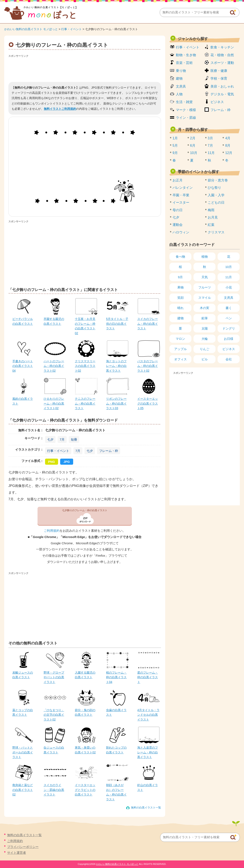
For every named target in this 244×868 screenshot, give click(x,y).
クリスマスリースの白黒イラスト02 (85, 366)
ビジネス (217, 102)
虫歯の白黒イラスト (116, 712)
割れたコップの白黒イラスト (116, 750)
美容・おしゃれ (222, 86)
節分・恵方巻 (218, 180)
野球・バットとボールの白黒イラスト (23, 752)
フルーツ (205, 287)
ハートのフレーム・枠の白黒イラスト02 (54, 366)
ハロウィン (181, 232)
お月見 (213, 217)
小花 (229, 287)
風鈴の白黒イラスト (23, 401)
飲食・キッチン (222, 47)
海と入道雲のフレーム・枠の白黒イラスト (148, 752)
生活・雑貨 (184, 102)
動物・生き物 (186, 55)
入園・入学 (216, 195)
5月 (175, 146)
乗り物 (181, 71)
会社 (229, 359)
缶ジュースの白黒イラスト (54, 750)
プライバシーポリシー (23, 847)
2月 (193, 138)
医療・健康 (219, 71)
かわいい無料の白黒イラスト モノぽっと (31, 29)
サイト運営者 (17, 853)
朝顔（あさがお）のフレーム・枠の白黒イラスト (116, 792)
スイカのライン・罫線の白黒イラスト (54, 790)
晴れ (180, 308)
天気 (205, 277)
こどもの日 (216, 202)
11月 (211, 153)
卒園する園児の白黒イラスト (54, 321)
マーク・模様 (186, 110)
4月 (228, 138)
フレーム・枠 (109, 451)
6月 (193, 146)
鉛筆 (205, 318)
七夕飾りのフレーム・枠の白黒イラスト (85, 510)
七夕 (50, 439)
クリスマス (216, 232)
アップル (180, 349)
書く (229, 308)
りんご (204, 349)
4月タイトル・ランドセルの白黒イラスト (148, 715)
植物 (205, 257)
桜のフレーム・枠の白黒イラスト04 (116, 677)
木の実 (204, 308)
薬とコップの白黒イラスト (23, 712)
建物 (179, 78)
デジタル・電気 (222, 94)
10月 (194, 153)
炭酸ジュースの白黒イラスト (23, 675)
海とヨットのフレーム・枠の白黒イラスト (116, 366)
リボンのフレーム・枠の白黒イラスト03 (116, 403)
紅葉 (211, 225)
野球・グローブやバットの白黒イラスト (54, 677)
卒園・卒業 (181, 195)
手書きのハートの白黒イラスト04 (23, 366)
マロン (180, 339)
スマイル (205, 298)
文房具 (181, 86)
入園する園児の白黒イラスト (85, 675)
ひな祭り (214, 188)
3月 (210, 138)
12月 (229, 153)
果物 (180, 287)
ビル (205, 359)
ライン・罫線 (186, 118)
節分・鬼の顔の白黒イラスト (85, 712)
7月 (62, 439)
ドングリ (229, 328)
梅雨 (211, 210)
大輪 (205, 339)
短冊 (74, 439)
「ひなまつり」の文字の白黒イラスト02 (54, 715)
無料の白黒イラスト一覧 (146, 808)
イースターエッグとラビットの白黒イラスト (85, 790)
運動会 (178, 225)
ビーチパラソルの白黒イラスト (23, 321)
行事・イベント (71, 29)
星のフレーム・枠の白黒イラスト (148, 677)
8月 (228, 146)
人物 (179, 94)
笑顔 (180, 298)
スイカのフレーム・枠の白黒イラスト (148, 324)
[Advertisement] (85, 68)
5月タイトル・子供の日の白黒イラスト (117, 324)
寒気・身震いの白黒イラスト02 (85, 750)
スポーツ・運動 (222, 63)
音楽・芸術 (184, 63)
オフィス (180, 359)
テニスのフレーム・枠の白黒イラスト (85, 403)
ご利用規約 (52, 531)
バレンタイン (183, 188)
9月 (175, 153)
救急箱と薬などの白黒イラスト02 (23, 790)
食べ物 (180, 257)
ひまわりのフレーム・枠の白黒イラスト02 (54, 403)
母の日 (178, 210)
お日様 (229, 339)
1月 (175, 138)
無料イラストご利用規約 (60, 109)
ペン (229, 318)
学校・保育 (219, 78)
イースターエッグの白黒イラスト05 (148, 403)
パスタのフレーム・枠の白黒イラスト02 (148, 366)
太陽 (205, 328)
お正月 (178, 180)
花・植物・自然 (222, 55)
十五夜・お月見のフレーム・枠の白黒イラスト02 (85, 326)
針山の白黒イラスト (148, 787)
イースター (181, 202)
